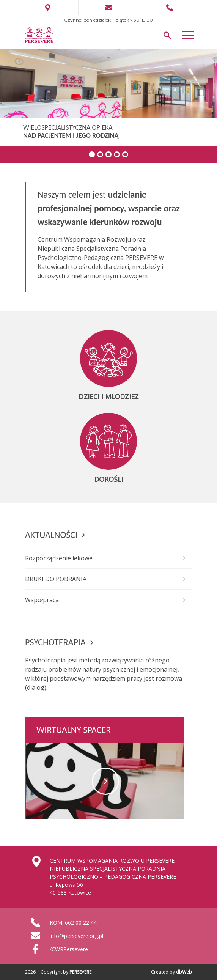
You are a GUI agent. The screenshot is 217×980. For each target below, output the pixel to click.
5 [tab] (125, 154)
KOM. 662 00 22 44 (73, 923)
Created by (171, 972)
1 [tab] (92, 154)
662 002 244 (170, 8)
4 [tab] (117, 154)
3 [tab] (108, 154)
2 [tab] (100, 154)
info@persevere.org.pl (76, 936)
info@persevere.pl (109, 8)
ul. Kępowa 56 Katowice (48, 8)
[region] (108, 106)
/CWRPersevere (69, 949)
